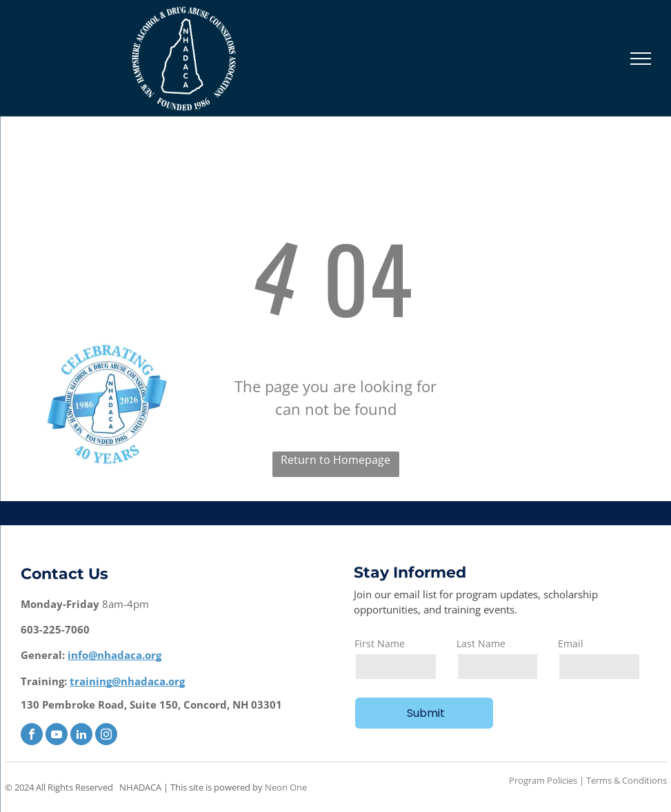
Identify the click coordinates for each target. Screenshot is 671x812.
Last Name (481, 643)
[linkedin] (81, 736)
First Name (380, 643)
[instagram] (106, 736)
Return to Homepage (335, 460)
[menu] (641, 59)
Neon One (286, 787)
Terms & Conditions (627, 780)
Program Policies (543, 780)
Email (571, 643)
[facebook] (32, 736)
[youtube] (57, 736)
